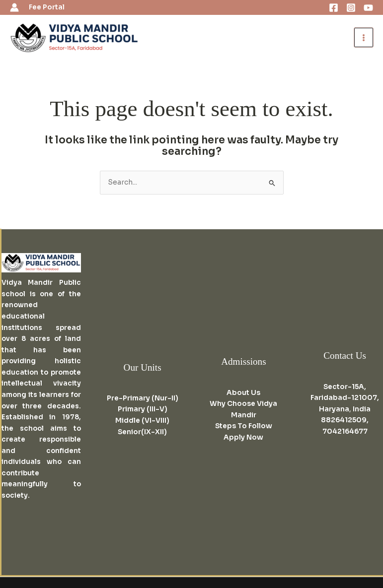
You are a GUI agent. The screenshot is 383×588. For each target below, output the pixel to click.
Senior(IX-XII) (142, 432)
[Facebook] (334, 8)
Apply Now (243, 437)
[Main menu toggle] (364, 37)
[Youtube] (368, 8)
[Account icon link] (14, 7)
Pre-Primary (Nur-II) (143, 398)
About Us (243, 393)
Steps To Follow (244, 426)
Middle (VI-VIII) (142, 421)
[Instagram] (351, 8)
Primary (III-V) (143, 409)
